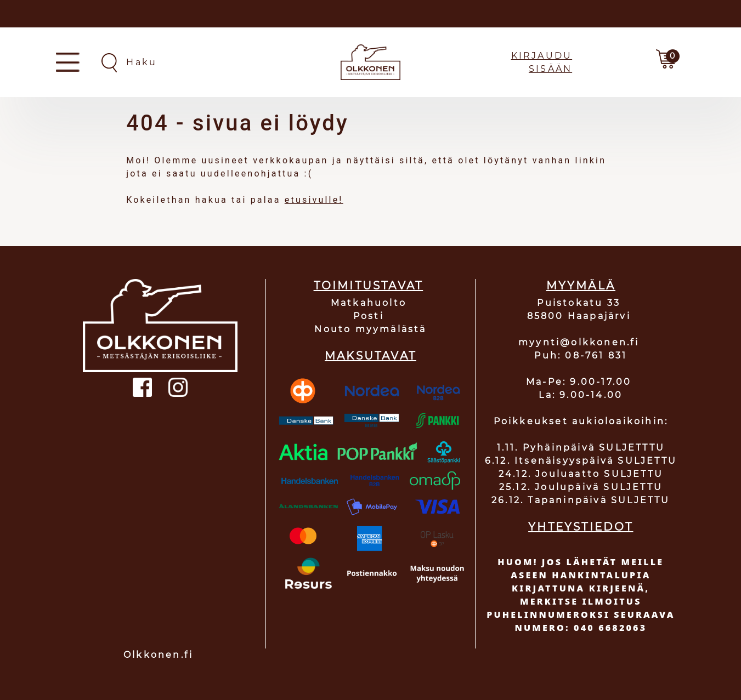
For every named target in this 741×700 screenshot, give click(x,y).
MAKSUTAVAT (370, 356)
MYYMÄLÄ (581, 286)
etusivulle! (314, 200)
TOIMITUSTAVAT (369, 286)
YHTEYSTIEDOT (581, 527)
